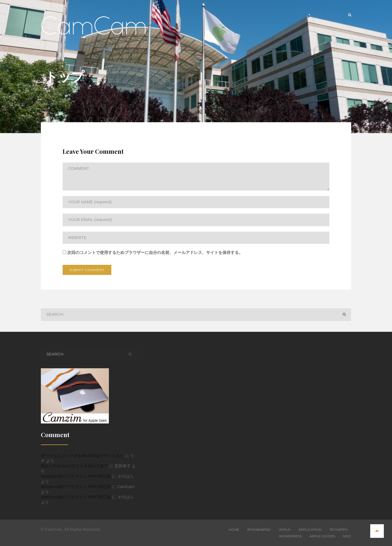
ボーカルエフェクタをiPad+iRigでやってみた (82, 455)
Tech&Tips (339, 530)
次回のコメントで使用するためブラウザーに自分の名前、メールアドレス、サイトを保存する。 (155, 252)
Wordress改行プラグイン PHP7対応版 (76, 476)
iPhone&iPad (259, 530)
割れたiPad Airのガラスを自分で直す (74, 466)
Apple (285, 530)
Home (234, 530)
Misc (347, 536)
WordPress (290, 536)
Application (310, 530)
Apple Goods (322, 536)
